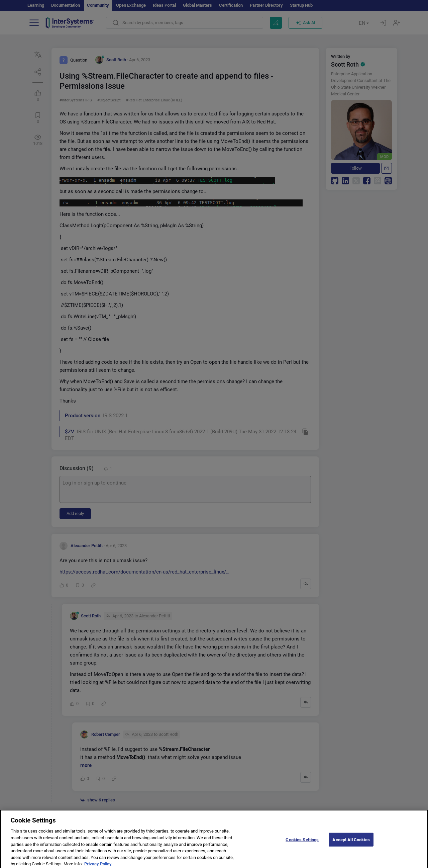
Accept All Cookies (351, 845)
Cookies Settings (302, 845)
